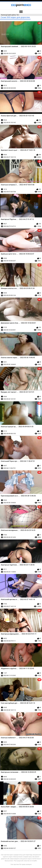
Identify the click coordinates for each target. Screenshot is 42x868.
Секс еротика (15, 864)
